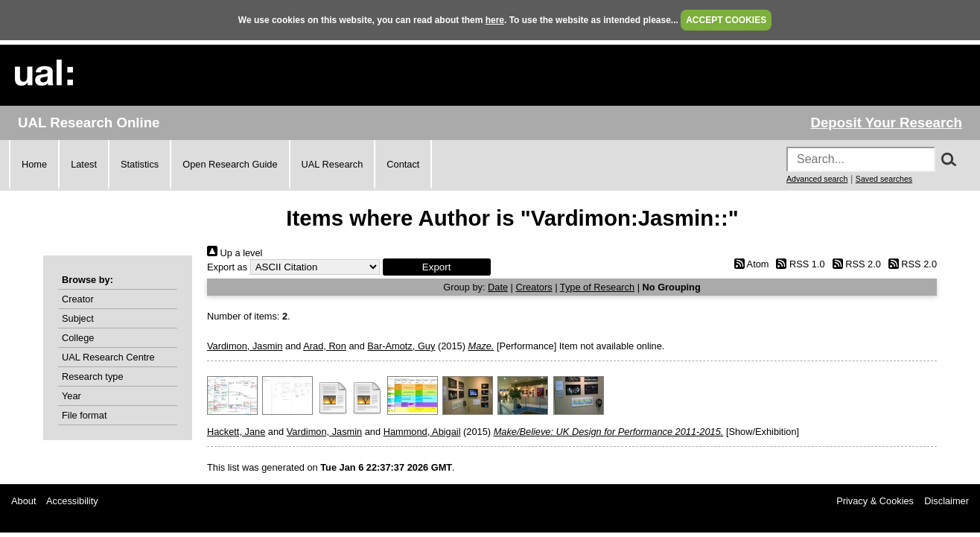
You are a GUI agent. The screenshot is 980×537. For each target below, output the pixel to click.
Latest (84, 164)
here (495, 20)
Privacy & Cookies (875, 501)
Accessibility (72, 501)
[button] (437, 267)
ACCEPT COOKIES (726, 20)
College (78, 338)
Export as (227, 267)
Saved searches (884, 179)
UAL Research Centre (108, 357)
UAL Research (332, 164)
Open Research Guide (230, 164)
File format (84, 415)
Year (71, 396)
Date (498, 287)
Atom (749, 264)
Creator (78, 299)
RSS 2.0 (854, 264)
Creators (534, 287)
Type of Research (597, 287)
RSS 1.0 (798, 264)
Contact (403, 164)
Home (34, 164)
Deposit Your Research (886, 123)
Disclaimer (946, 501)
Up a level (235, 253)
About (23, 501)
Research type (93, 376)
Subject (78, 318)
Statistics (140, 164)
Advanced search (817, 179)
